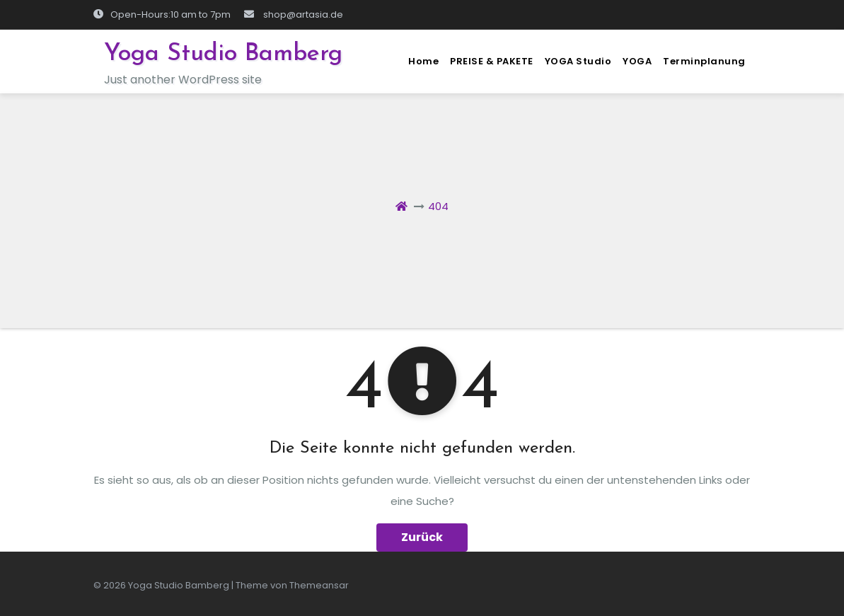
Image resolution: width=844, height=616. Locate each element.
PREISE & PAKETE (492, 61)
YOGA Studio (578, 61)
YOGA (637, 61)
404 (438, 206)
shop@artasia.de (294, 14)
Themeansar (319, 585)
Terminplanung (704, 61)
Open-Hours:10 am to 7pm (162, 14)
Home (423, 61)
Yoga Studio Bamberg (223, 54)
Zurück (422, 537)
